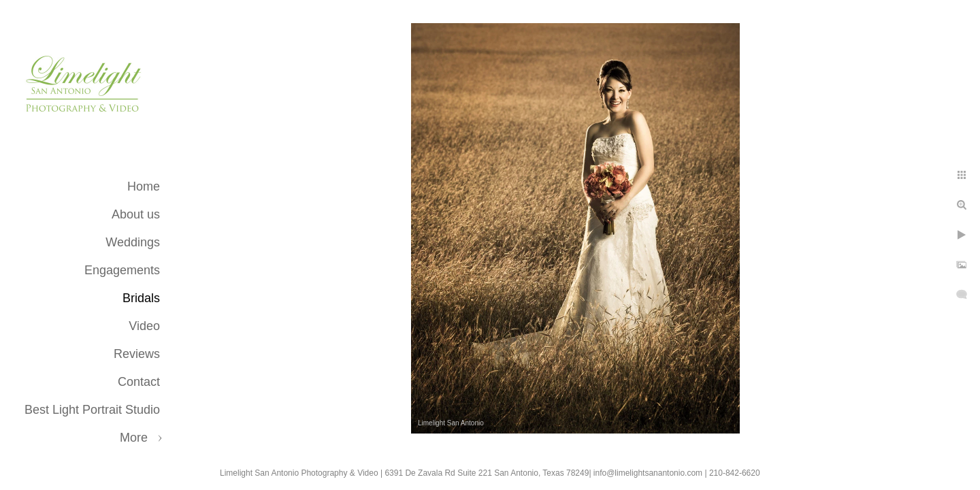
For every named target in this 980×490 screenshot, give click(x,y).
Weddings (133, 242)
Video (144, 326)
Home (144, 186)
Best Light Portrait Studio (92, 410)
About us (136, 214)
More (134, 438)
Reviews (137, 354)
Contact (139, 382)
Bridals (141, 298)
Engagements (122, 270)
